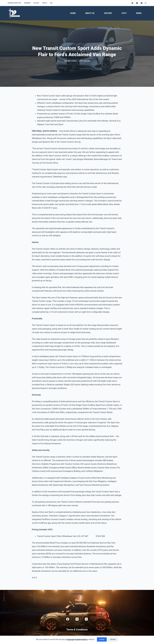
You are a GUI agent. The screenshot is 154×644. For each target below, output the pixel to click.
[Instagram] (142, 3)
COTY (124, 13)
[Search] (146, 3)
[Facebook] (132, 3)
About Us (90, 13)
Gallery (36, 3)
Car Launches (85, 61)
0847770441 (81, 604)
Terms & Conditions (77, 630)
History (108, 13)
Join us (44, 3)
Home (73, 13)
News (139, 13)
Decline (113, 639)
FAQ (51, 3)
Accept (102, 639)
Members (27, 3)
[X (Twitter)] (137, 3)
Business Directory (14, 3)
